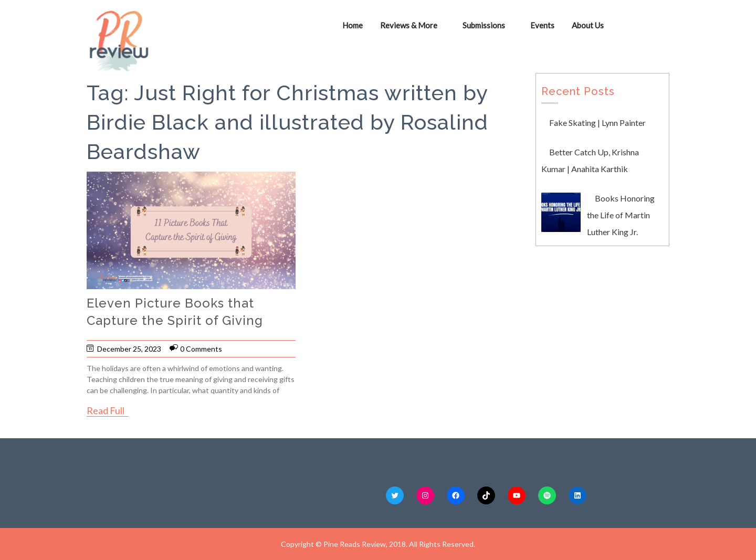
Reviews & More (409, 25)
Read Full (106, 410)
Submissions (484, 25)
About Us (588, 25)
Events (542, 25)
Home (353, 25)
